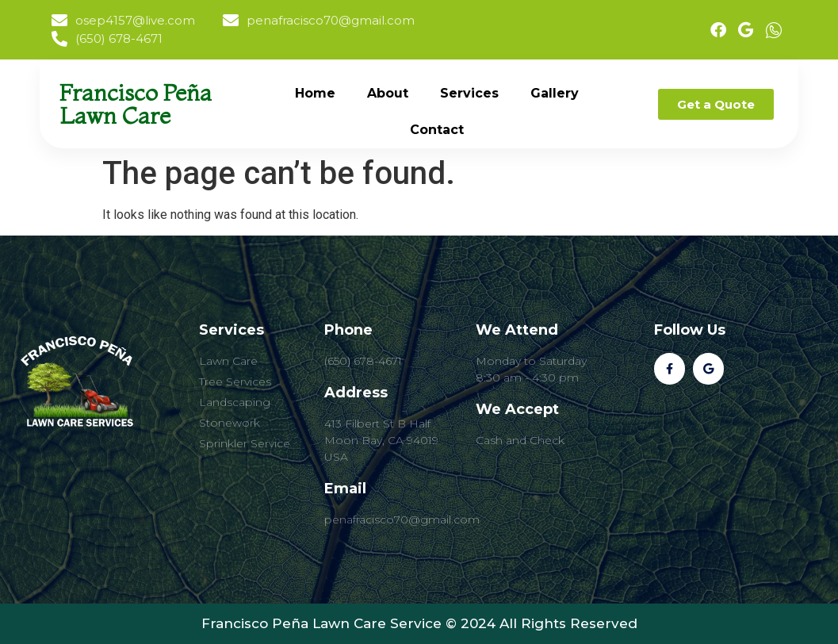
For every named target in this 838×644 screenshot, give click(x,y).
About (388, 93)
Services (469, 93)
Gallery (555, 93)
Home (315, 93)
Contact (437, 130)
